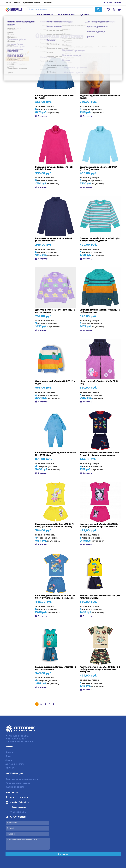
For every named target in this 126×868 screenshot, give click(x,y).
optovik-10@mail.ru (17, 802)
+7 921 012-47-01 (17, 798)
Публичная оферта (15, 787)
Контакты (48, 3)
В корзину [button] (41, 116)
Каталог (10, 752)
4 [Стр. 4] (50, 704)
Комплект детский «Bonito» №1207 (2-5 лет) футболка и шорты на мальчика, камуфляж (100, 670)
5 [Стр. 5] (54, 704)
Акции (17, 3)
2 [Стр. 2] (41, 704)
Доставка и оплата (32, 3)
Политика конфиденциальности (22, 779)
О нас (8, 3)
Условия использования (18, 783)
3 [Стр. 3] (45, 704)
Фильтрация (17, 59)
